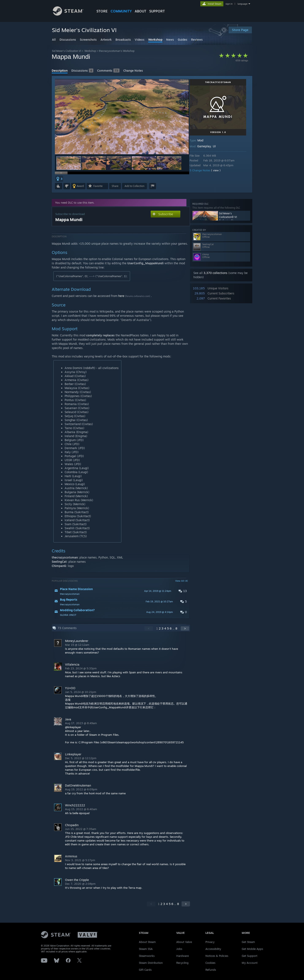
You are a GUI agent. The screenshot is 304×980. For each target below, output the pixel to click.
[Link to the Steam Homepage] (68, 14)
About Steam (147, 942)
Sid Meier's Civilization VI (66, 51)
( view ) (219, 170)
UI (217, 146)
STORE (102, 11)
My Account (250, 963)
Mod (203, 140)
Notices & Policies (217, 956)
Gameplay (207, 146)
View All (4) (182, 581)
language (242, 4)
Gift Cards (145, 970)
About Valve (184, 942)
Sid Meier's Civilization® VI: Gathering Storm (229, 216)
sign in (229, 4)
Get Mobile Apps (252, 949)
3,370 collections (215, 273)
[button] (94, 163)
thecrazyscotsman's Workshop (117, 51)
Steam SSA (146, 949)
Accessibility (213, 949)
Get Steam (248, 942)
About (140, 11)
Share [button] (115, 186)
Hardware (183, 956)
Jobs (179, 949)
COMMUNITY (121, 11)
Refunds (211, 970)
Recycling (182, 963)
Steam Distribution (151, 963)
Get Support (250, 956)
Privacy (210, 942)
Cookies (210, 963)
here (121, 296)
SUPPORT (157, 11)
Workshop (90, 51)
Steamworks (147, 956)
